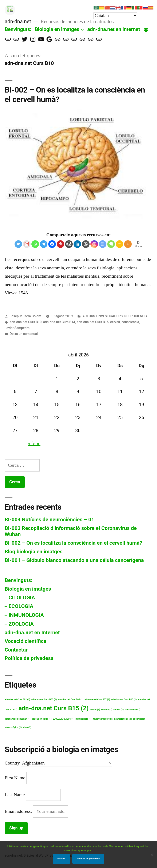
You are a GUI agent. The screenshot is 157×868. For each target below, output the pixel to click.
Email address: (19, 811)
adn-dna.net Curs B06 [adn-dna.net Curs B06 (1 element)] (71, 699)
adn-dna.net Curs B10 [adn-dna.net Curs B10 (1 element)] (124, 699)
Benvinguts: (18, 29)
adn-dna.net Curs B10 (26, 322)
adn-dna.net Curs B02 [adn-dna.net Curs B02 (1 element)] (17, 699)
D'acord (61, 859)
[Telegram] (44, 244)
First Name (15, 778)
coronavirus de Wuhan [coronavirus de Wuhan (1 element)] (18, 719)
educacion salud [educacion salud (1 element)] (42, 719)
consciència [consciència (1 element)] (132, 710)
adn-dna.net (18, 21)
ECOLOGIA (21, 606)
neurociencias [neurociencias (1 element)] (123, 719)
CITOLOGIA (22, 597)
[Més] (146, 30)
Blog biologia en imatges (34, 552)
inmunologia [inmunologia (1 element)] (83, 719)
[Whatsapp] (35, 244)
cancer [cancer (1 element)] (95, 710)
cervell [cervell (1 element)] (118, 710)
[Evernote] (111, 244)
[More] (128, 244)
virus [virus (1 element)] (27, 727)
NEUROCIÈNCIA (136, 316)
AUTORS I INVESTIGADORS (103, 316)
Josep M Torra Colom (25, 316)
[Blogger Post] (86, 244)
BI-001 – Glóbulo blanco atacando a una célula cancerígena (74, 560)
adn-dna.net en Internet (114, 29)
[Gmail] (27, 244)
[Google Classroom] (119, 244)
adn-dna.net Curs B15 (93, 322)
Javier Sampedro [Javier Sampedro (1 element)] (103, 719)
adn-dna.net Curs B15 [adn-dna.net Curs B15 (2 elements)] (54, 708)
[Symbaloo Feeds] (103, 244)
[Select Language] (115, 16)
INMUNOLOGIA (26, 615)
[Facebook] (52, 244)
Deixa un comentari (24, 334)
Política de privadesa (29, 658)
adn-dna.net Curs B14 (59, 322)
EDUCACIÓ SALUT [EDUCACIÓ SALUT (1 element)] (64, 719)
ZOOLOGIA (21, 624)
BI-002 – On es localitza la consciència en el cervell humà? (73, 543)
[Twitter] (18, 244)
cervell (115, 322)
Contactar (16, 650)
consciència (130, 322)
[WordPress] (69, 244)
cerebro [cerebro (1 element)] (107, 710)
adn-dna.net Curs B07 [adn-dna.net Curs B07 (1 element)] (97, 699)
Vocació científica (25, 641)
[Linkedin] (77, 244)
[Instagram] (94, 244)
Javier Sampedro (17, 328)
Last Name (15, 795)
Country (12, 763)
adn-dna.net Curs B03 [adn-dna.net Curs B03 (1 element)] (44, 699)
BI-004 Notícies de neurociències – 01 (50, 519)
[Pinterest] (60, 244)
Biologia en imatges (57, 29)
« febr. (34, 444)
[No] (152, 855)
